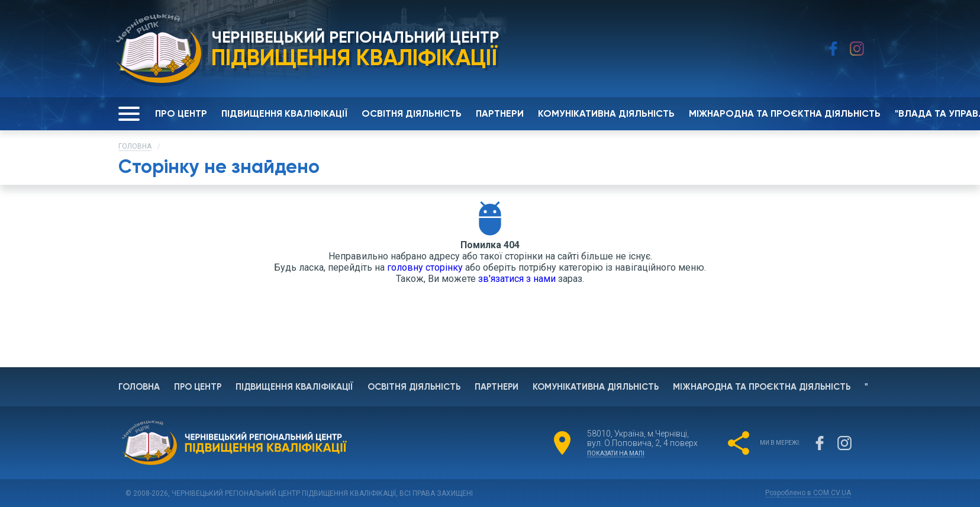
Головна (135, 146)
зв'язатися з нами (517, 279)
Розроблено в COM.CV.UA (808, 493)
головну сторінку (425, 267)
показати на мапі (616, 453)
